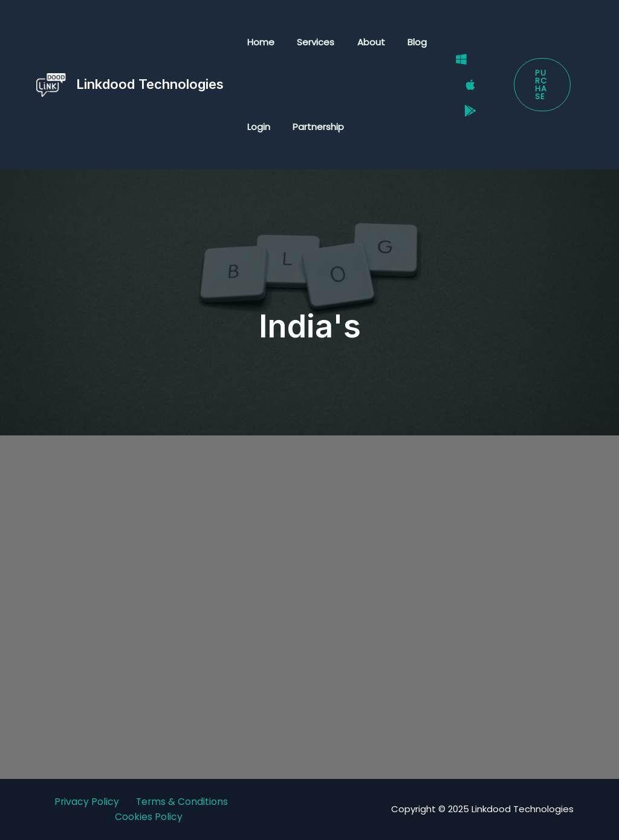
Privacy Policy (86, 802)
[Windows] (455, 70)
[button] (540, 85)
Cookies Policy (149, 817)
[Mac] (464, 85)
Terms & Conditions (183, 802)
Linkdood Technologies (150, 84)
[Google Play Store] (464, 100)
